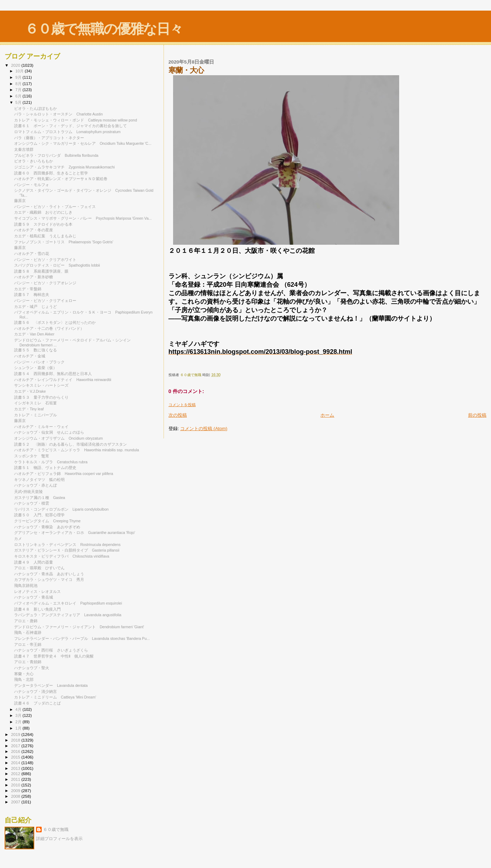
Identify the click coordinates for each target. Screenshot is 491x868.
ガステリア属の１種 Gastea (40, 498)
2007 (16, 802)
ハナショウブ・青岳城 (34, 597)
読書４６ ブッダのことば (37, 703)
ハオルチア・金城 (32, 356)
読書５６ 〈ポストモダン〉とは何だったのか (55, 322)
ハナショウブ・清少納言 (36, 691)
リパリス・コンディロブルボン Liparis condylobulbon (61, 509)
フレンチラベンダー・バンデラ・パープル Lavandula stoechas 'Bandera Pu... (82, 638)
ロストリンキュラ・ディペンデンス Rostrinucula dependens (67, 545)
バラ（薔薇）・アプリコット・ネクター (49, 138)
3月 (19, 715)
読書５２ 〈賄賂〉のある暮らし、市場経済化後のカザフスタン (70, 444)
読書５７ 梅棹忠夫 (32, 295)
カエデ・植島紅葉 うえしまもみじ (45, 236)
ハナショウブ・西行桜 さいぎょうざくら (51, 650)
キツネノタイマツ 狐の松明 (39, 480)
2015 (16, 757)
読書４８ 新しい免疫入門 (37, 609)
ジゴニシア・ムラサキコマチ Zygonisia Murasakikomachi (64, 167)
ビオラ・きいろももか (34, 161)
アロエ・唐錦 (28, 621)
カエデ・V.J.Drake (32, 391)
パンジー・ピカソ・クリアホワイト (45, 260)
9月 (19, 77)
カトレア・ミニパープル (36, 415)
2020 (16, 65)
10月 (20, 71)
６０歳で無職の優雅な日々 (104, 29)
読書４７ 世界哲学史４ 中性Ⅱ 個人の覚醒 (54, 656)
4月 (19, 709)
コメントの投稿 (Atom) (204, 429)
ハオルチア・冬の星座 (36, 230)
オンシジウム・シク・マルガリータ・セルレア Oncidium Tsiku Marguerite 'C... (83, 143)
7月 (19, 90)
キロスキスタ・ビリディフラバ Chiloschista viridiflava (62, 556)
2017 (16, 746)
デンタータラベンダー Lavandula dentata (51, 685)
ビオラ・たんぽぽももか (36, 108)
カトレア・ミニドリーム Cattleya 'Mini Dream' (55, 697)
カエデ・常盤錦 (28, 289)
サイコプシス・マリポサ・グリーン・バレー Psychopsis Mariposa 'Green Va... (83, 218)
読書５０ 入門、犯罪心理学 (39, 515)
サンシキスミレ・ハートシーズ (43, 385)
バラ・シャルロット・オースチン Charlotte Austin (58, 114)
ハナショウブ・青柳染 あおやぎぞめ (47, 527)
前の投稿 (477, 415)
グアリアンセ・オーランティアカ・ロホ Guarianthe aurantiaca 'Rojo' (75, 533)
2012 (16, 774)
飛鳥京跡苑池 (26, 585)
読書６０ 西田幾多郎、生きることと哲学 (51, 173)
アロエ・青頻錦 (30, 662)
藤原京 (20, 201)
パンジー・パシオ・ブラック (41, 362)
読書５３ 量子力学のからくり (41, 397)
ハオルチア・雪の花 (32, 254)
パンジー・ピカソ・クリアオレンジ (45, 283)
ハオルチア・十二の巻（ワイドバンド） (49, 328)
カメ (18, 539)
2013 (16, 768)
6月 (19, 96)
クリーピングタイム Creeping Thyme (47, 521)
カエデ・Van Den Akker (34, 334)
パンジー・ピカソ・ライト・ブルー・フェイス (57, 207)
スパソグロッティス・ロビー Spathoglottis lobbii (57, 265)
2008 (16, 796)
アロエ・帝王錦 (30, 644)
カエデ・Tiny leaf (29, 409)
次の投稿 (178, 415)
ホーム (327, 415)
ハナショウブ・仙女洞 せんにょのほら (49, 432)
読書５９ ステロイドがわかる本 (43, 224)
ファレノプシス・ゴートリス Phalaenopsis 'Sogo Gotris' (64, 242)
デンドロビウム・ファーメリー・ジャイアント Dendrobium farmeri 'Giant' (79, 627)
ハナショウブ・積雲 (32, 503)
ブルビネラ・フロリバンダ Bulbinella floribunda (56, 155)
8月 (19, 84)
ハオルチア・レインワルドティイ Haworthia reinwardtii (63, 380)
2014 (16, 763)
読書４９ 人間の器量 (34, 562)
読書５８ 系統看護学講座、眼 (41, 271)
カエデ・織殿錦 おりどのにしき (43, 212)
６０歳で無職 (56, 830)
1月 (19, 728)
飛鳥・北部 (24, 679)
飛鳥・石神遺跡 (28, 632)
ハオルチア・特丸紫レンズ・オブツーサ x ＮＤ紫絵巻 (63, 179)
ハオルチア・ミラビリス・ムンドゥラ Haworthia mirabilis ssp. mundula (76, 450)
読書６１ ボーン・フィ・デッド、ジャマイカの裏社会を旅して (72, 126)
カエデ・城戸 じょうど (36, 307)
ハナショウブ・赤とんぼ (36, 485)
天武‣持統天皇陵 (28, 492)
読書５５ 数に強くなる (36, 350)
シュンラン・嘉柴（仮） (36, 368)
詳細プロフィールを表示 (59, 839)
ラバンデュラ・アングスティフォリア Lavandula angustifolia (68, 615)
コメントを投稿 (182, 405)
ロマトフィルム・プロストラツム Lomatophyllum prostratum (67, 132)
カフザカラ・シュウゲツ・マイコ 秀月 (49, 579)
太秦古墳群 (24, 149)
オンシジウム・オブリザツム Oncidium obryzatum (58, 438)
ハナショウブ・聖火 (32, 668)
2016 (16, 751)
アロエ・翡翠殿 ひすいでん (39, 568)
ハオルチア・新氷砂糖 (36, 277)
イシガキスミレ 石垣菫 (36, 403)
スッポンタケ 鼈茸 (32, 456)
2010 (16, 785)
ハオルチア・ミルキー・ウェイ (43, 427)
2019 (16, 734)
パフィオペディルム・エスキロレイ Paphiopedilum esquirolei (68, 603)
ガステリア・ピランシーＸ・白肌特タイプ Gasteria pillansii (67, 550)
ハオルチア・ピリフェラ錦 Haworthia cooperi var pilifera (64, 474)
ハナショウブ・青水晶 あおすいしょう (49, 574)
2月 (19, 722)
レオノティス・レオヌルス (39, 591)
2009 (16, 790)
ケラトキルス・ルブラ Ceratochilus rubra (51, 462)
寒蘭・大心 (26, 674)
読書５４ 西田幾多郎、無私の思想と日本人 (53, 374)
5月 (19, 102)
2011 (16, 779)
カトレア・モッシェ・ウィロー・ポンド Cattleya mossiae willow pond (76, 120)
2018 (16, 740)
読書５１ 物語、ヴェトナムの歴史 (45, 468)
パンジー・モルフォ (34, 185)
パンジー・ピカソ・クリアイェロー (47, 301)
